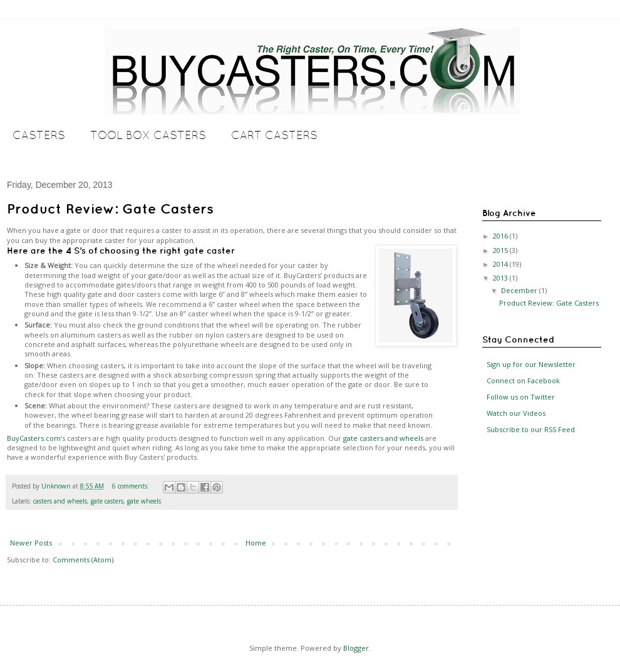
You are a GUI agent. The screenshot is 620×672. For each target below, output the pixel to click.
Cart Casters (274, 135)
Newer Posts (31, 543)
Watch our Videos (515, 413)
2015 (501, 250)
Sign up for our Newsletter (530, 364)
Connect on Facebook (522, 380)
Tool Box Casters (148, 135)
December (520, 290)
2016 (501, 236)
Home (256, 543)
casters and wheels (60, 501)
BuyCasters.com (34, 438)
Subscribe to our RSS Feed (530, 429)
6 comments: (132, 486)
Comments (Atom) (83, 560)
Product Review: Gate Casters (110, 209)
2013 (501, 278)
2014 (501, 264)
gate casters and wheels (383, 438)
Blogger (356, 648)
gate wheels (144, 501)
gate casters (107, 501)
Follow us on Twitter (520, 397)
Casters (39, 135)
